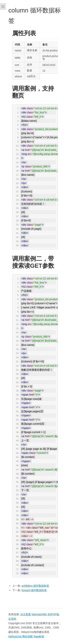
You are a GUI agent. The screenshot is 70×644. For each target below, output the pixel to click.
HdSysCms (15, 636)
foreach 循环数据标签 (34, 590)
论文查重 (26, 614)
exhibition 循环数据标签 (35, 586)
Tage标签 (39, 636)
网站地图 (27, 636)
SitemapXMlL (39, 614)
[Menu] (3, 322)
